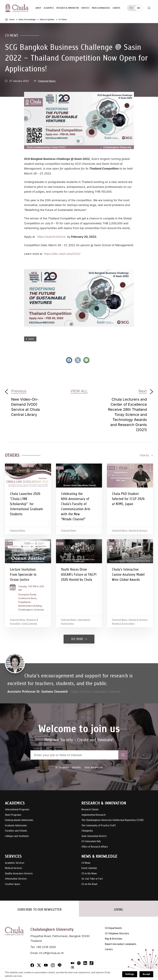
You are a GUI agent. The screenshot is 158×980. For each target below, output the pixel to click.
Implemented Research (94, 815)
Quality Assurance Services (19, 874)
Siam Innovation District (94, 836)
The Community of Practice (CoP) (99, 826)
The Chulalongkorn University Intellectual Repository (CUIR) (112, 820)
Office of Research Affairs (95, 847)
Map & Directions (114, 939)
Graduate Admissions (16, 826)
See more (79, 639)
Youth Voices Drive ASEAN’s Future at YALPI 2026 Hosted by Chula (79, 574)
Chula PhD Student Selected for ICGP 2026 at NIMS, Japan (128, 499)
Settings (130, 976)
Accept (146, 976)
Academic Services (15, 863)
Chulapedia (87, 831)
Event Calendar (30, 623)
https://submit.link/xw (51, 237)
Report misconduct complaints (121, 944)
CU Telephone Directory (117, 934)
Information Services (16, 879)
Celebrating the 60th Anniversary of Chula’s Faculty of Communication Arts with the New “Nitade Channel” (76, 506)
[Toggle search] (149, 8)
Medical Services (14, 868)
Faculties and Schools (16, 831)
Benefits (77, 767)
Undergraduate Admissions (19, 820)
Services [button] (85, 8)
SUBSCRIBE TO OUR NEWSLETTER (39, 910)
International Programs (17, 810)
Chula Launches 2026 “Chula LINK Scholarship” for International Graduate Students (26, 504)
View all (146, 455)
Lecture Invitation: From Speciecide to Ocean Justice (23, 574)
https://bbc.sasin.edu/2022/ (62, 254)
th (131, 8)
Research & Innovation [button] (68, 8)
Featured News (47, 81)
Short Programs (13, 815)
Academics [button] (49, 8)
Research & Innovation (123, 623)
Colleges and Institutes (17, 836)
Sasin (31, 339)
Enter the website (94, 767)
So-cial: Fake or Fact (92, 879)
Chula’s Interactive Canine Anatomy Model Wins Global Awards (128, 574)
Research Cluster (90, 810)
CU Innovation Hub (91, 841)
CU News (11, 35)
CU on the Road (89, 884)
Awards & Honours (138, 530)
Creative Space (13, 884)
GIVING (118, 910)
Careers (116, 8)
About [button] (38, 8)
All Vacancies (62, 767)
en (138, 8)
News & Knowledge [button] (101, 8)
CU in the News (89, 874)
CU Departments (113, 928)
